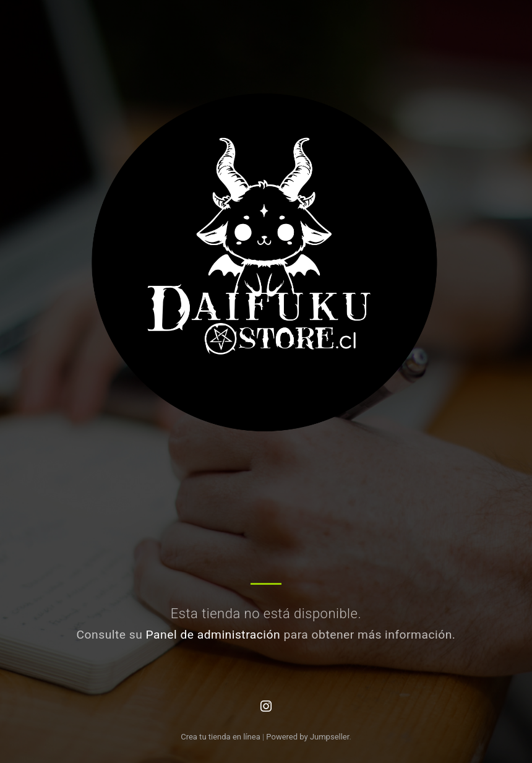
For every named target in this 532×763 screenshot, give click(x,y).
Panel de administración (213, 635)
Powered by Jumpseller (307, 737)
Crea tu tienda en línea (221, 737)
